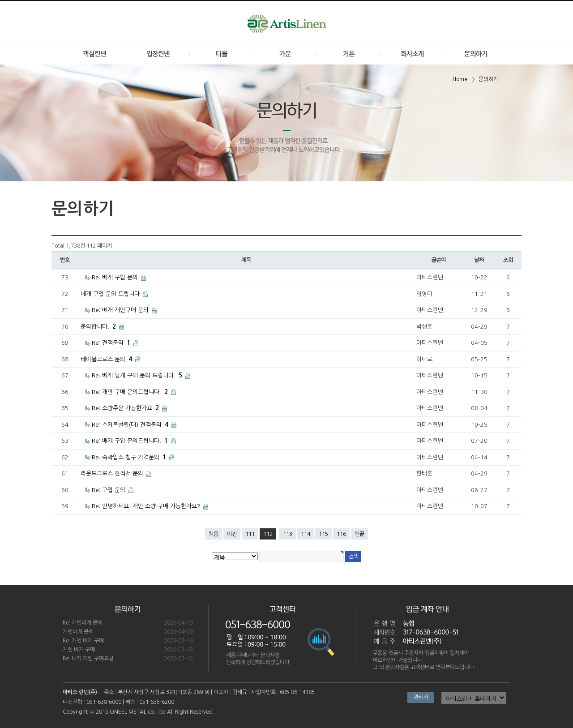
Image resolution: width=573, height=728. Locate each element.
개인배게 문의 (78, 632)
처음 (214, 534)
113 (288, 534)
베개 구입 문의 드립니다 (111, 294)
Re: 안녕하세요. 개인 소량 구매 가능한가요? (147, 506)
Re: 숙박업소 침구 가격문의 (130, 457)
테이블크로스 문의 (107, 359)
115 (323, 534)
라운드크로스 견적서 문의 (113, 473)
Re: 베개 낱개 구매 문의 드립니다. (138, 375)
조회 (508, 260)
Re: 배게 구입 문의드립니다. (131, 441)
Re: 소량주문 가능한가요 (126, 408)
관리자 (421, 697)
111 (250, 534)
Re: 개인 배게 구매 (83, 641)
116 (341, 534)
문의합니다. (99, 327)
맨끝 (359, 534)
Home (460, 79)
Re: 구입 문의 (109, 490)
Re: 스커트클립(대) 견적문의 (131, 425)
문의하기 (488, 79)
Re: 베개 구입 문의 (116, 277)
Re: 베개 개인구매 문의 (121, 310)
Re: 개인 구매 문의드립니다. (131, 392)
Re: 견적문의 (112, 343)
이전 (232, 534)
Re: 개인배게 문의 (83, 623)
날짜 (479, 260)
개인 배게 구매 (79, 650)
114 (306, 534)
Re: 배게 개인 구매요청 (88, 659)
